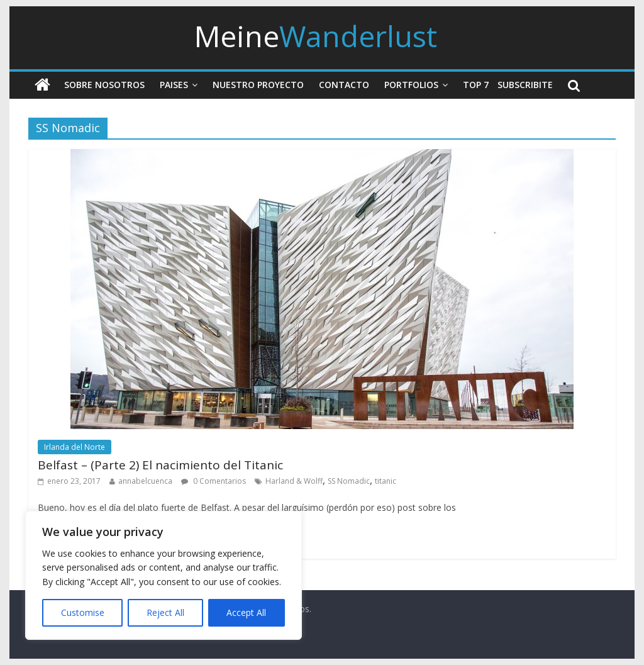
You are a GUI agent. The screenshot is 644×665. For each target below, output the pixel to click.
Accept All (246, 612)
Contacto (344, 85)
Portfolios (411, 85)
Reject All (165, 612)
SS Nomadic (349, 481)
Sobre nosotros (104, 85)
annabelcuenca (145, 481)
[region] (164, 575)
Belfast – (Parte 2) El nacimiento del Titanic (160, 465)
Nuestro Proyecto (258, 85)
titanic (386, 481)
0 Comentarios (214, 481)
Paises (174, 85)
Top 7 (476, 85)
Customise (83, 612)
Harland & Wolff (294, 481)
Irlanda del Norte (75, 447)
